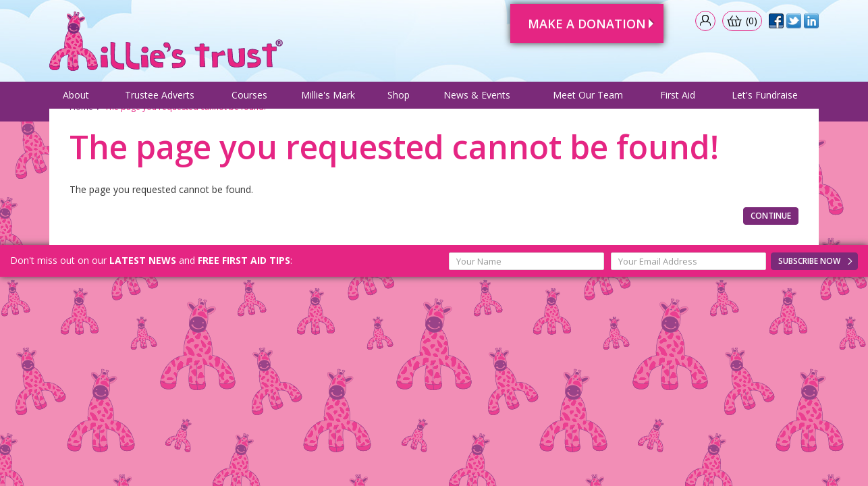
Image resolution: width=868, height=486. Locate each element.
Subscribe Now (809, 293)
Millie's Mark (328, 100)
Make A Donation (575, 20)
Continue (771, 249)
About (76, 100)
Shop (399, 100)
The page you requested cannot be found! (185, 139)
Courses (249, 100)
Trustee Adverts (160, 100)
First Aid (678, 100)
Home (81, 139)
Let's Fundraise (765, 100)
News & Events (477, 100)
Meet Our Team (588, 100)
